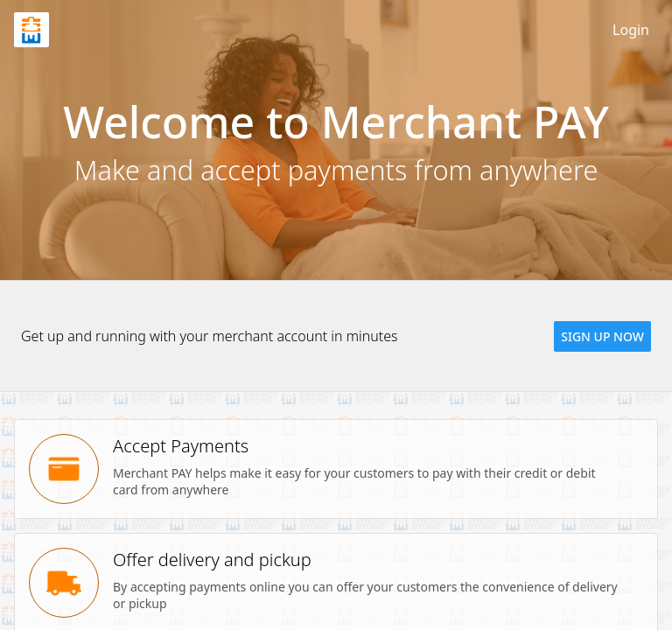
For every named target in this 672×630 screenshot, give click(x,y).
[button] (602, 336)
